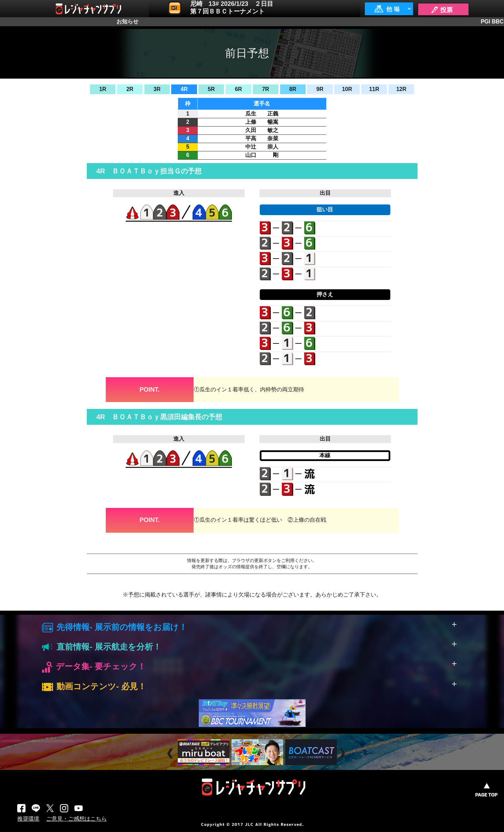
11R (374, 89)
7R (266, 89)
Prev (171, 753)
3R (157, 89)
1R (103, 89)
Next (343, 753)
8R (292, 89)
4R (184, 89)
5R (211, 89)
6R (238, 89)
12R (401, 89)
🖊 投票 (442, 10)
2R (130, 89)
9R (320, 89)
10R (347, 89)
